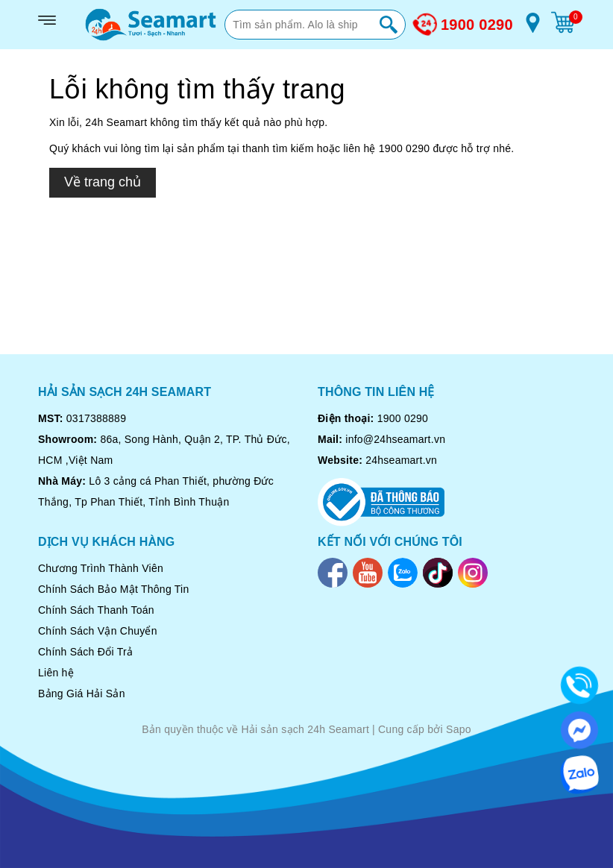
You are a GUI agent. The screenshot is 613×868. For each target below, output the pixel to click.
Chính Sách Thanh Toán (96, 610)
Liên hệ (56, 673)
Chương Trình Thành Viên (101, 568)
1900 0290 (477, 25)
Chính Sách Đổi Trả (85, 652)
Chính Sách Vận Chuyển (98, 631)
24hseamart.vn (401, 460)
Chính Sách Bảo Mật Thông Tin (114, 589)
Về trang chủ (103, 182)
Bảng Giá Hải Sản (82, 694)
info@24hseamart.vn (395, 439)
